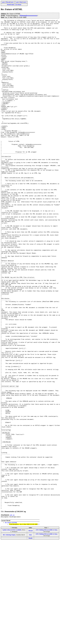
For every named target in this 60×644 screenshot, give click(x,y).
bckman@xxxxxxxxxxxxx (29, 16)
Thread (8, 2)
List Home (18, 5)
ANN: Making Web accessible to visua (46, 628)
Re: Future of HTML (11, 620)
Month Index (11, 5)
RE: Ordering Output (9, 633)
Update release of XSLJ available (12, 628)
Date (21, 2)
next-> (13, 2)
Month (30, 636)
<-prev (3, 2)
